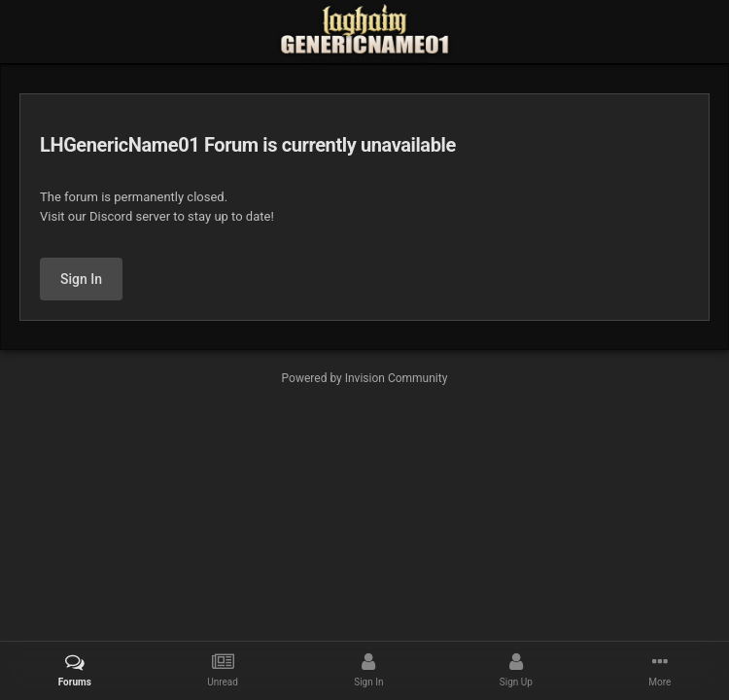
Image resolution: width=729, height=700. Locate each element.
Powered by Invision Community (365, 378)
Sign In (81, 279)
